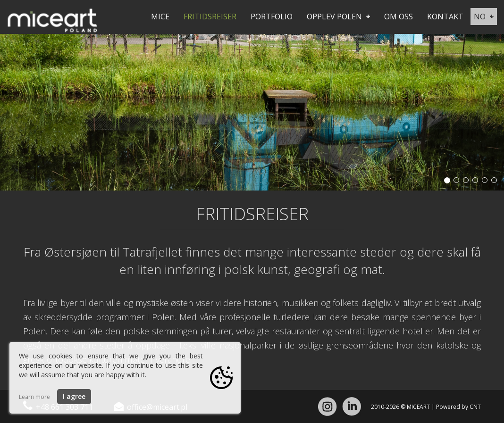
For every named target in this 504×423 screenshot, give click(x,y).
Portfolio (272, 17)
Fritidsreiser (210, 17)
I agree (74, 396)
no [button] (484, 17)
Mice (160, 17)
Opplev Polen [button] (338, 17)
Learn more (34, 397)
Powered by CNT (458, 407)
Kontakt (445, 17)
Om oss (399, 17)
